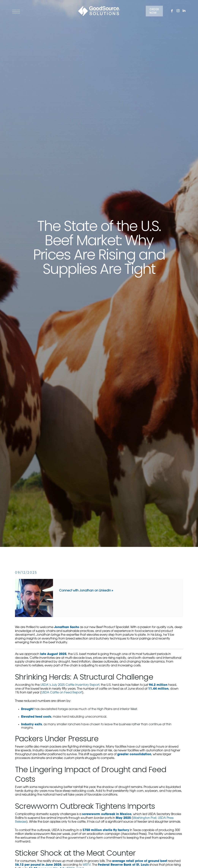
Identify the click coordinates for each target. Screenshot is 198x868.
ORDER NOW (154, 11)
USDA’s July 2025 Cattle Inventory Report (70, 685)
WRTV (87, 865)
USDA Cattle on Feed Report (62, 693)
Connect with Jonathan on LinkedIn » (86, 591)
